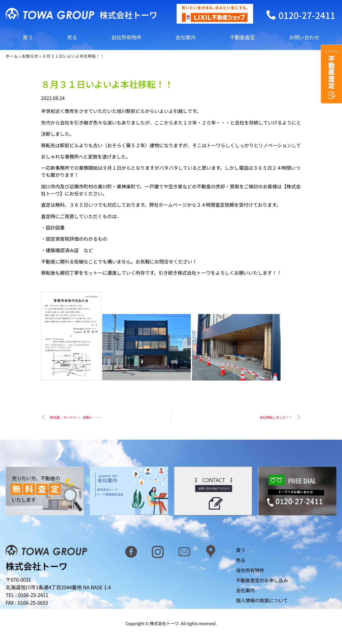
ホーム (12, 56)
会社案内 (185, 37)
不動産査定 (242, 37)
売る (72, 37)
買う (28, 37)
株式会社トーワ (128, 15)
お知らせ (30, 56)
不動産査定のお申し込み (262, 580)
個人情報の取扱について (262, 600)
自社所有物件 (126, 37)
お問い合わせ (304, 37)
